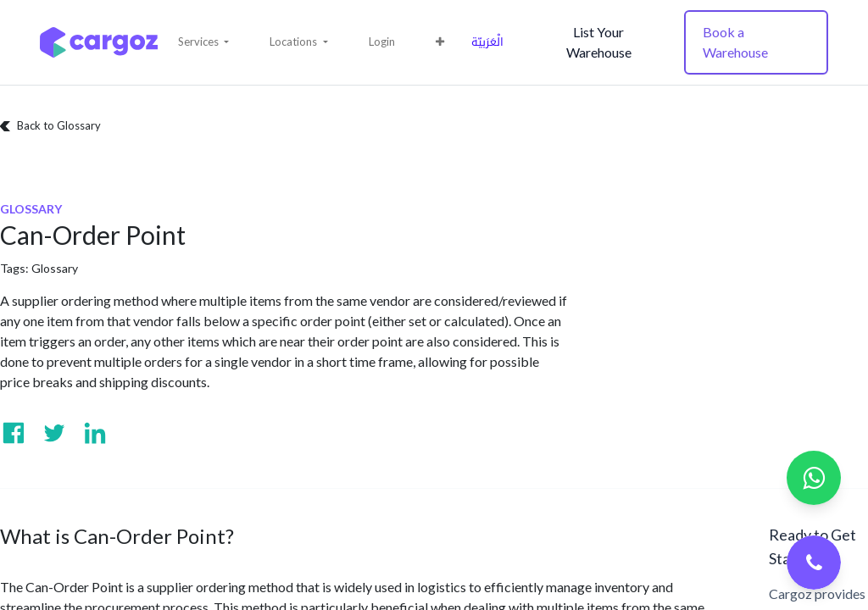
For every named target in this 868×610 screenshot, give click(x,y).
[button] (203, 42)
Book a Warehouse (735, 42)
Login (382, 42)
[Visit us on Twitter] (54, 433)
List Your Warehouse (599, 42)
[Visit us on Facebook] (14, 433)
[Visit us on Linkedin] (95, 433)
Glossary (55, 268)
